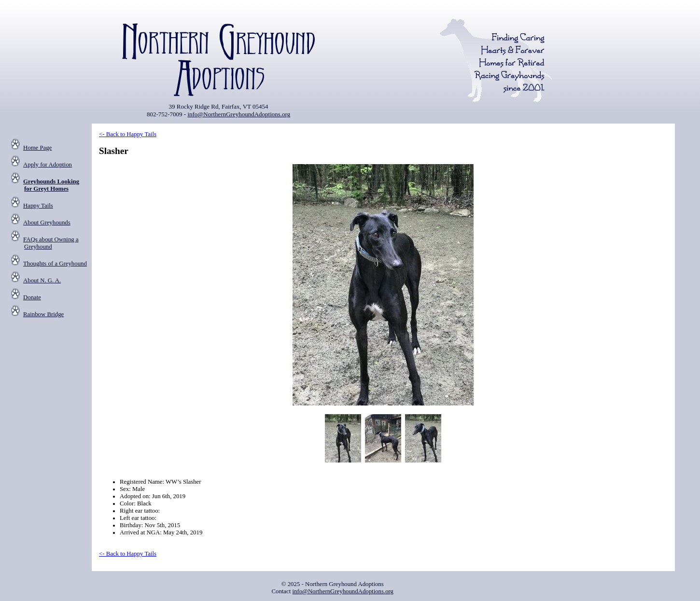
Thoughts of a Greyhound (55, 264)
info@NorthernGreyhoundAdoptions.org (239, 114)
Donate (32, 297)
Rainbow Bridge (43, 314)
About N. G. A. (42, 280)
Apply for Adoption (48, 165)
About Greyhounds (47, 223)
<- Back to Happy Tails (128, 134)
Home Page (37, 148)
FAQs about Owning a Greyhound (51, 243)
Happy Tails (38, 206)
